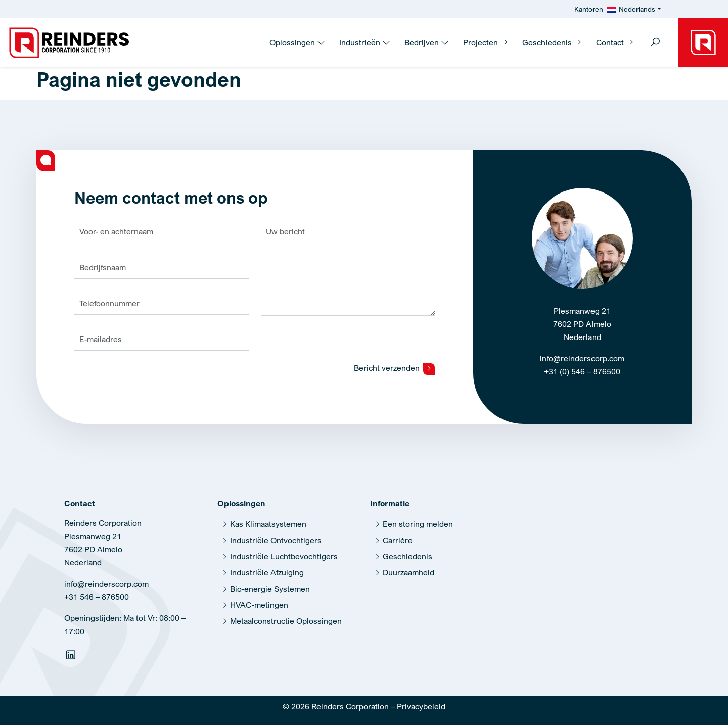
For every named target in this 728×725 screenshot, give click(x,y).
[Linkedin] (72, 657)
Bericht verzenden (394, 369)
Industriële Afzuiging (267, 572)
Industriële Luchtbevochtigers (284, 556)
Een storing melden (418, 524)
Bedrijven (427, 42)
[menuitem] (634, 9)
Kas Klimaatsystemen (268, 524)
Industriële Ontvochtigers (276, 540)
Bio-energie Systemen (270, 589)
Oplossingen (297, 42)
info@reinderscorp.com (582, 358)
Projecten (486, 42)
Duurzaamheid (408, 572)
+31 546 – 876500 (97, 597)
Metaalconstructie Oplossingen (286, 621)
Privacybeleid (421, 706)
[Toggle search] (655, 43)
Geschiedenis (552, 42)
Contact (615, 42)
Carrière (398, 540)
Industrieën (365, 42)
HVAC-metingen (259, 605)
